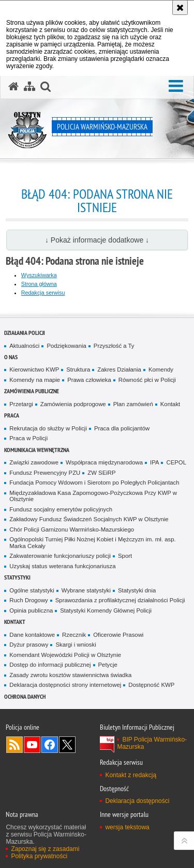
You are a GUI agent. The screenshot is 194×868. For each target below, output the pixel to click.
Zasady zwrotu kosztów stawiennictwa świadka (70, 675)
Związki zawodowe (34, 462)
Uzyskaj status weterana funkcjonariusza (62, 566)
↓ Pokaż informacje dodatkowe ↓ (97, 240)
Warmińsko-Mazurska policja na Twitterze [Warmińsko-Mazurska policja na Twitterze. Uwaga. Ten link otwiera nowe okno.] (67, 745)
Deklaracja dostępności (137, 801)
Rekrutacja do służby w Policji (48, 428)
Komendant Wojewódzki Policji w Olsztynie (65, 655)
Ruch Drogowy (29, 600)
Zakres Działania (119, 369)
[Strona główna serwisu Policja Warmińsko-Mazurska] (13, 87)
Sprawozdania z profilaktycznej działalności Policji (120, 600)
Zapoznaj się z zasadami (45, 849)
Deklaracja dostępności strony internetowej (65, 685)
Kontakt (170, 404)
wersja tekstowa (127, 827)
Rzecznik (74, 635)
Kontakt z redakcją (131, 775)
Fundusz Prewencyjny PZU (45, 473)
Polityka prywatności (39, 856)
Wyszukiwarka (39, 275)
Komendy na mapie (35, 380)
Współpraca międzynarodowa (104, 462)
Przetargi (21, 404)
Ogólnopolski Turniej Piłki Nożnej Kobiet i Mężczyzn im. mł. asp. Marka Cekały (92, 543)
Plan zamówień (133, 404)
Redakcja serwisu (43, 293)
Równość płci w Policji (147, 380)
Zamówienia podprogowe (73, 404)
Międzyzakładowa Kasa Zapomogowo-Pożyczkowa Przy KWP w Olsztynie (93, 496)
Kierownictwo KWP (34, 369)
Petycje (108, 665)
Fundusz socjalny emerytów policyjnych (61, 509)
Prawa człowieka (89, 380)
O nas (11, 357)
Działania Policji (25, 333)
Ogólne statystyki (32, 590)
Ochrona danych (25, 696)
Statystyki (17, 577)
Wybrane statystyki (86, 590)
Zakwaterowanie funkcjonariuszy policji (60, 556)
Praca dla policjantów (122, 428)
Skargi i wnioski (76, 645)
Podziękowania (66, 346)
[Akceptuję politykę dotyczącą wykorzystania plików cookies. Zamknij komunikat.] (180, 7)
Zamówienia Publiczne (32, 391)
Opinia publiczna (31, 610)
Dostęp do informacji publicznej (50, 665)
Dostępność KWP (151, 685)
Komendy (161, 369)
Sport (125, 556)
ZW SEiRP (101, 473)
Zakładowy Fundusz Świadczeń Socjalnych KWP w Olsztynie (89, 519)
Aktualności (24, 346)
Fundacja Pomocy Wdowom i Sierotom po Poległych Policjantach (94, 483)
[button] (176, 86)
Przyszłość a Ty (114, 346)
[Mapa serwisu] (29, 87)
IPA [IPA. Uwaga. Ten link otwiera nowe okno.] (154, 462)
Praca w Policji (28, 438)
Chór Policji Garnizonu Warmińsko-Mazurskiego (72, 529)
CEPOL (176, 462)
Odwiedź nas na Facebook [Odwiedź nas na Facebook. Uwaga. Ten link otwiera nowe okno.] (50, 745)
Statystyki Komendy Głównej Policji (106, 610)
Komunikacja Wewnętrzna (37, 450)
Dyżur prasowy (29, 645)
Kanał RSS (14, 745)
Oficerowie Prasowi (118, 635)
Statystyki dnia (137, 590)
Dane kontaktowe (32, 635)
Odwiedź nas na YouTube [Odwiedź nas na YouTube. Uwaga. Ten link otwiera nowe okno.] (32, 745)
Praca (12, 415)
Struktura (78, 369)
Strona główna (39, 284)
